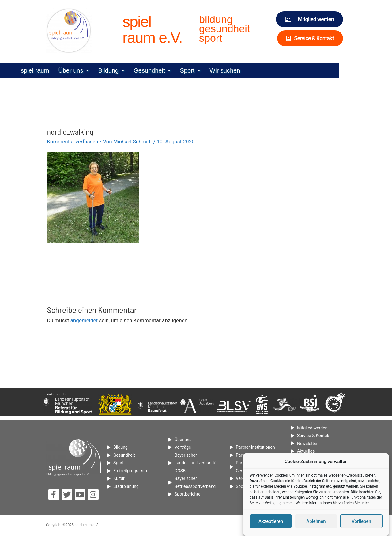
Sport (217, 70)
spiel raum (62, 70)
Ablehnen (316, 521)
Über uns (100, 70)
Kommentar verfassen (72, 142)
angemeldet (84, 320)
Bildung (138, 70)
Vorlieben (361, 521)
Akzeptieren (271, 521)
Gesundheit (179, 70)
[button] (100, 70)
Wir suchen (251, 70)
